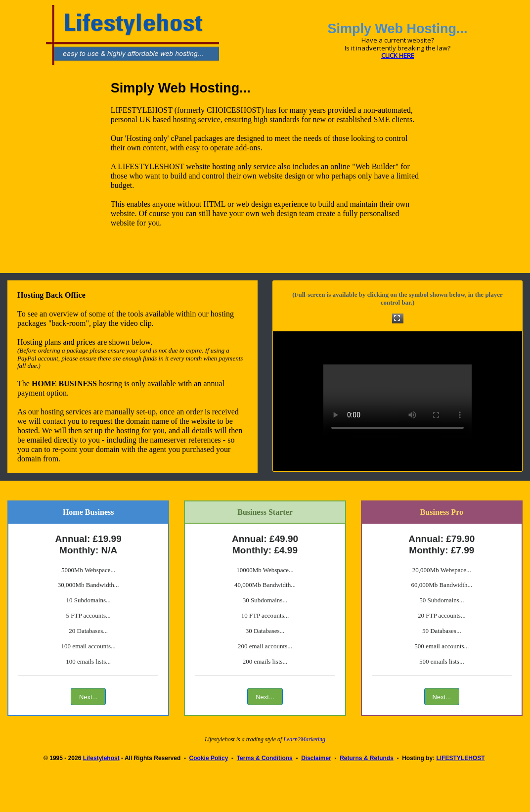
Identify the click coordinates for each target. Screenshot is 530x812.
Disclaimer (316, 758)
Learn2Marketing (304, 739)
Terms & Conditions (265, 758)
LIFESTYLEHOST (461, 758)
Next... (88, 697)
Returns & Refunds (367, 758)
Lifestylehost (101, 758)
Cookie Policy (209, 758)
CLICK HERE (398, 55)
